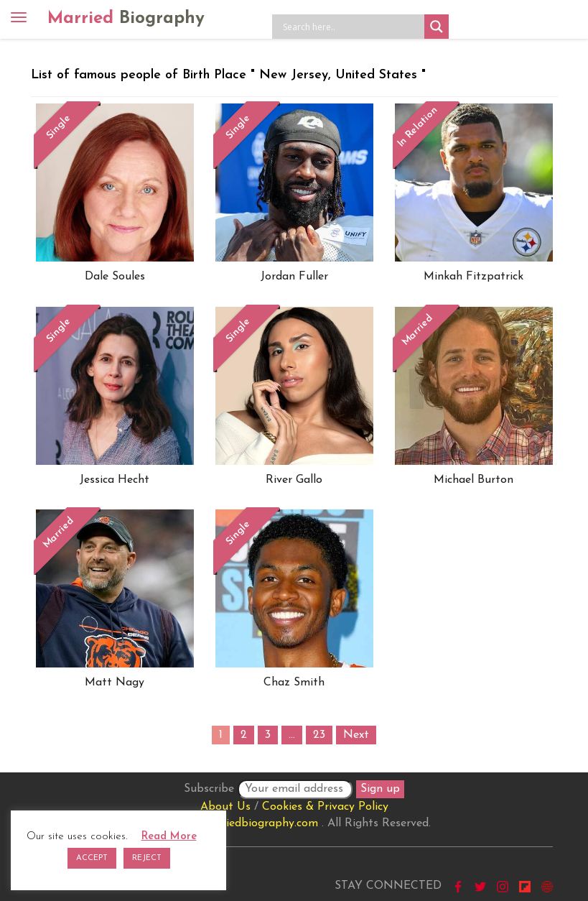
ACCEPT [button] (92, 858)
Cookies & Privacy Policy (325, 807)
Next (356, 735)
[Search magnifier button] (437, 27)
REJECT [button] (147, 858)
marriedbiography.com (260, 823)
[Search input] (352, 27)
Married (126, 19)
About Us (225, 807)
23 (319, 735)
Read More (169, 837)
